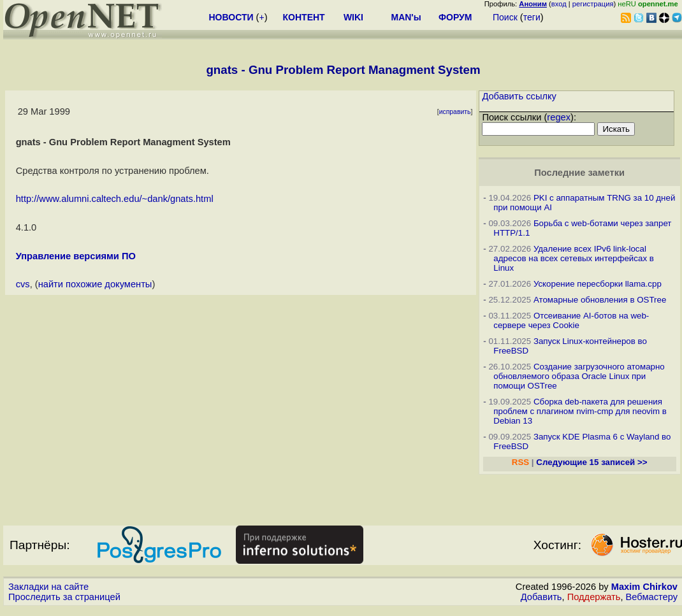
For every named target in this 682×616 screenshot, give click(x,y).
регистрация (593, 4)
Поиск (505, 17)
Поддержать (594, 597)
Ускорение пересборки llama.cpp (598, 284)
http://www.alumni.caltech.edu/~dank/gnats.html (115, 199)
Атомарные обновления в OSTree (600, 300)
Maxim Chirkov (644, 587)
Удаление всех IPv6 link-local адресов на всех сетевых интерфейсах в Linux (574, 258)
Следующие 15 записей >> (591, 462)
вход (559, 4)
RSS (520, 462)
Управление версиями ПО (76, 256)
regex (559, 117)
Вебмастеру (652, 597)
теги (532, 17)
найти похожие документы (95, 284)
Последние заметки (579, 173)
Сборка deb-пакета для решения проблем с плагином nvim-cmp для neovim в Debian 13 (580, 411)
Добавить (541, 597)
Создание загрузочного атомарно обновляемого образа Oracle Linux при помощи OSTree (579, 376)
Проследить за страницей (64, 597)
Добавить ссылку (519, 96)
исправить (455, 112)
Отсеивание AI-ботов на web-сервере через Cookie (571, 320)
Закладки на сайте (48, 587)
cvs (23, 284)
